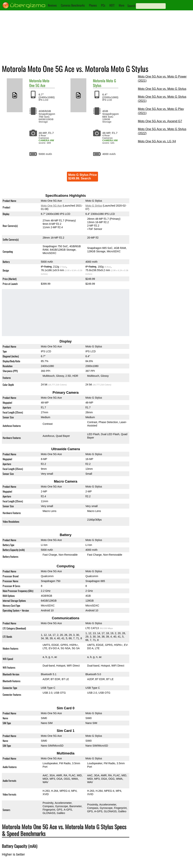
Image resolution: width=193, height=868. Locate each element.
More (122, 5)
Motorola (35, 81)
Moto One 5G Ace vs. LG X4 (157, 141)
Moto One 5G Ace (39, 83)
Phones (93, 5)
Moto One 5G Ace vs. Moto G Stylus (162, 89)
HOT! (112, 5)
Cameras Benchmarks (73, 5)
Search (131, 6)
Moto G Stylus (94, 206)
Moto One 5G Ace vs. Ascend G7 (160, 121)
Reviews (52, 5)
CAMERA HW (46, 140)
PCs (103, 5)
